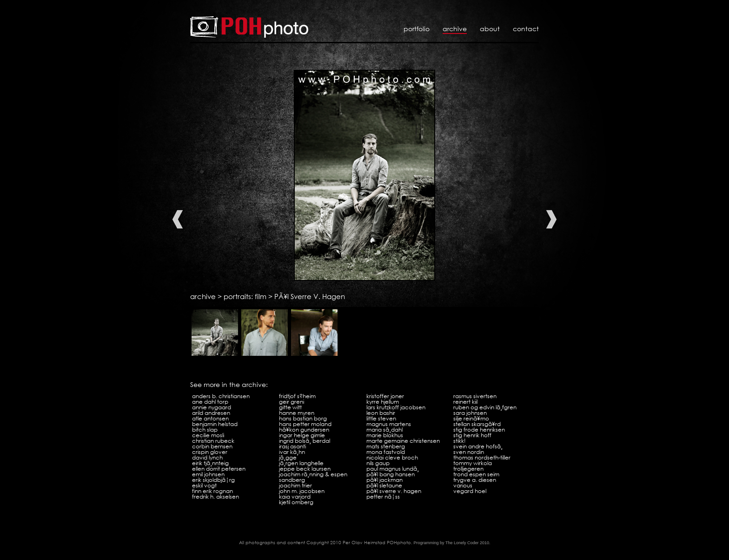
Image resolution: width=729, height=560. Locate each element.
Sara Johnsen (470, 413)
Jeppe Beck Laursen (305, 469)
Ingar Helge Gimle (302, 435)
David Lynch (207, 457)
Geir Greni (292, 402)
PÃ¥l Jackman (384, 480)
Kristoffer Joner (385, 396)
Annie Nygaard (212, 407)
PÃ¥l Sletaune (384, 485)
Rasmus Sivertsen (475, 396)
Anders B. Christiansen (221, 396)
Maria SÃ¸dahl (384, 430)
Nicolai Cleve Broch (392, 457)
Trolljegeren (468, 469)
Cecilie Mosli (208, 435)
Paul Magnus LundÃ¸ (393, 469)
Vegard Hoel (470, 491)
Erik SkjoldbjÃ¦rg (213, 480)
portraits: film (245, 296)
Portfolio (417, 29)
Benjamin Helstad (215, 424)
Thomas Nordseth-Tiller (482, 457)
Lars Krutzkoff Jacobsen (396, 407)
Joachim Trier (295, 485)
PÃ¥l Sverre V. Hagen (310, 296)
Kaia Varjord (295, 497)
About (490, 29)
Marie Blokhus (385, 435)
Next (551, 219)
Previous (178, 219)
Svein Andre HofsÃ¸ (478, 446)
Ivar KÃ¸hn (292, 452)
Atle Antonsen (210, 418)
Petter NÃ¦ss (383, 497)
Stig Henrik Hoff (472, 435)
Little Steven (381, 418)
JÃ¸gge (288, 457)
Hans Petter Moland (305, 424)
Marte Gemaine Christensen (403, 441)
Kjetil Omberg (296, 502)
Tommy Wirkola (473, 463)
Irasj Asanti (292, 446)
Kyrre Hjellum (383, 402)
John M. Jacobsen (302, 491)
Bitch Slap (205, 430)
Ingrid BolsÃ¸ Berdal (305, 441)
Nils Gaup (378, 463)
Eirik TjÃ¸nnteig (210, 463)
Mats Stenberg (386, 446)
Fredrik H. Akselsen (215, 497)
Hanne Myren (297, 413)
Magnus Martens (389, 424)
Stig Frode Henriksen (479, 430)
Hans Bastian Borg (303, 418)
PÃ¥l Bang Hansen (391, 474)
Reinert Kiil (465, 402)
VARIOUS (463, 485)
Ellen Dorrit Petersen (219, 469)
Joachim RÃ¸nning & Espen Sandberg (313, 477)
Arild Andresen (211, 413)
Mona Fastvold (386, 452)
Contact (526, 29)
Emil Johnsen (208, 474)
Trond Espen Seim (476, 474)
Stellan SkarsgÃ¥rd (477, 424)
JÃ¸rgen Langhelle (301, 463)
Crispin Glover (210, 452)
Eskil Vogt (204, 485)
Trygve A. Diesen (475, 480)
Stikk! (460, 441)
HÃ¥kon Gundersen (304, 430)
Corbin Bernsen (212, 446)
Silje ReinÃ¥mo (471, 418)
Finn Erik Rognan (212, 491)
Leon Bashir (381, 413)
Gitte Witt (290, 407)
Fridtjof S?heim (297, 396)
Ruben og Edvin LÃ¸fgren (485, 407)
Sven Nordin (469, 452)
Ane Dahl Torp (210, 402)
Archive (455, 29)
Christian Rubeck (213, 441)
